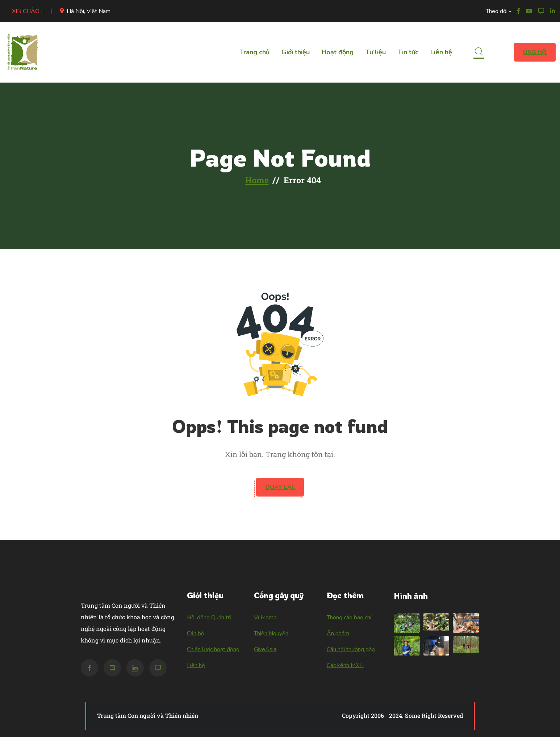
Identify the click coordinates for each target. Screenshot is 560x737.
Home (257, 180)
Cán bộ (196, 633)
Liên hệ (441, 52)
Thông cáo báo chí (349, 617)
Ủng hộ (535, 52)
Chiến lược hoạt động (213, 649)
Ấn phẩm (338, 633)
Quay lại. (280, 487)
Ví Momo (265, 617)
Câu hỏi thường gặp (351, 649)
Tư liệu (376, 52)
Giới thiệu (296, 52)
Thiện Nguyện (271, 633)
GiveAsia (265, 649)
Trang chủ (255, 52)
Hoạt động (338, 52)
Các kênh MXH (345, 665)
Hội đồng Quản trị (209, 617)
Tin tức (408, 52)
